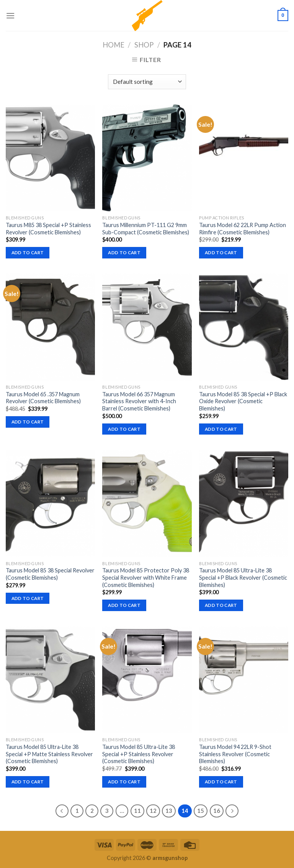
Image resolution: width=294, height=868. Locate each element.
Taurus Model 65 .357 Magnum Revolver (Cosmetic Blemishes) (43, 398)
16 (217, 811)
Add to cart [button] (28, 253)
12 (153, 811)
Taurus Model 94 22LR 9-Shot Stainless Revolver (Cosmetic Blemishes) (235, 754)
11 (137, 811)
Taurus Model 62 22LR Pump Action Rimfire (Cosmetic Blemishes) (243, 229)
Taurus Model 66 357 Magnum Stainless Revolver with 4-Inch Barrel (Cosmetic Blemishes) (139, 401)
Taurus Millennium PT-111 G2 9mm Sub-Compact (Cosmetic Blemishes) (146, 229)
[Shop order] (147, 82)
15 (201, 811)
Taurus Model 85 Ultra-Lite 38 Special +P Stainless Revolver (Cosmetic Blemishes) (139, 754)
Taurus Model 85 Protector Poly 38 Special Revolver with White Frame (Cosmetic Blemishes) (146, 577)
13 (169, 811)
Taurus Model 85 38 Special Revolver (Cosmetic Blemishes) (50, 574)
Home (114, 45)
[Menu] (10, 16)
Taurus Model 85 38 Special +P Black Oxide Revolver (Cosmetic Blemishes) (243, 401)
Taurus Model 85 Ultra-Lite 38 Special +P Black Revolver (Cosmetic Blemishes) (243, 577)
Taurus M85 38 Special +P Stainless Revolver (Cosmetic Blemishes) (48, 229)
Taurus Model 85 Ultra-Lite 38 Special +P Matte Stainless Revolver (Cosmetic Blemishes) (49, 754)
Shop (144, 45)
